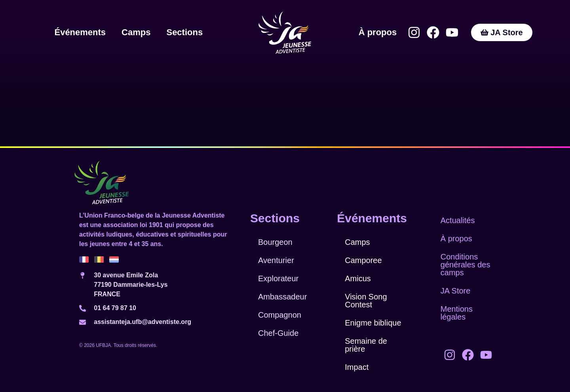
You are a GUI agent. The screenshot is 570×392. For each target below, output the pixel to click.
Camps (136, 32)
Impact (357, 367)
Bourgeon (275, 242)
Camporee (363, 260)
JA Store (456, 291)
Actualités (458, 220)
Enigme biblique (373, 323)
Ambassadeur (282, 297)
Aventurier (276, 260)
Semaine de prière (366, 345)
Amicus (358, 278)
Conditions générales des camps (465, 265)
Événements (80, 32)
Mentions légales (457, 313)
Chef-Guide (278, 333)
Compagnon (280, 315)
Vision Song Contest (366, 301)
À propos (378, 32)
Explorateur (278, 278)
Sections (184, 32)
